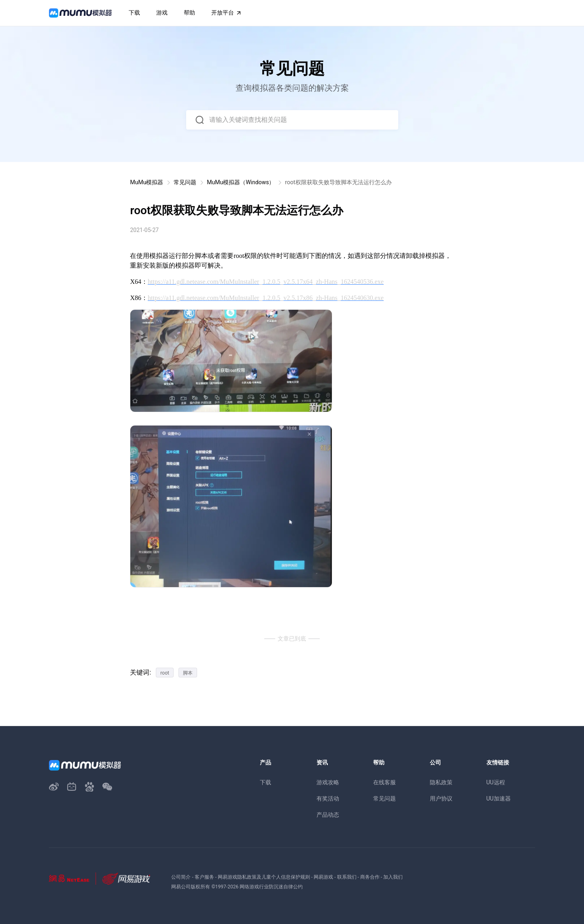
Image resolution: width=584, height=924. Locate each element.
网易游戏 (323, 877)
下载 (265, 782)
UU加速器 (499, 798)
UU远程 (496, 782)
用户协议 (441, 798)
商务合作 (370, 877)
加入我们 (393, 877)
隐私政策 (441, 782)
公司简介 (181, 877)
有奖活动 (328, 798)
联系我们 (347, 877)
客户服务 (204, 877)
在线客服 (384, 782)
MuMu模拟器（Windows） (241, 182)
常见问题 (185, 182)
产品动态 (328, 815)
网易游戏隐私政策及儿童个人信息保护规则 (264, 877)
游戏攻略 (328, 782)
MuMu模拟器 (147, 182)
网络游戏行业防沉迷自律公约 (271, 887)
